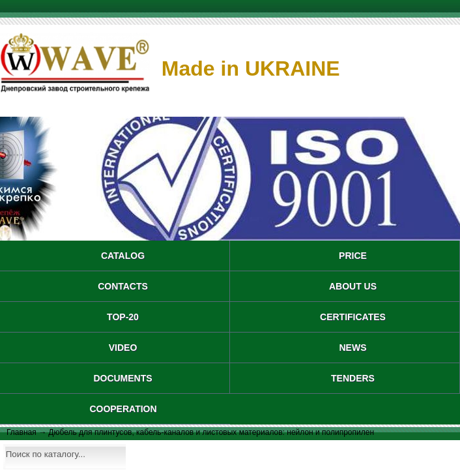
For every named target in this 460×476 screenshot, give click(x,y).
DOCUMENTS (122, 378)
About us (353, 286)
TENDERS (353, 378)
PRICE (353, 256)
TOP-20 (123, 317)
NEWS (353, 348)
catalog (123, 256)
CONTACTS (123, 286)
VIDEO (123, 348)
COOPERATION (123, 409)
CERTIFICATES (353, 317)
